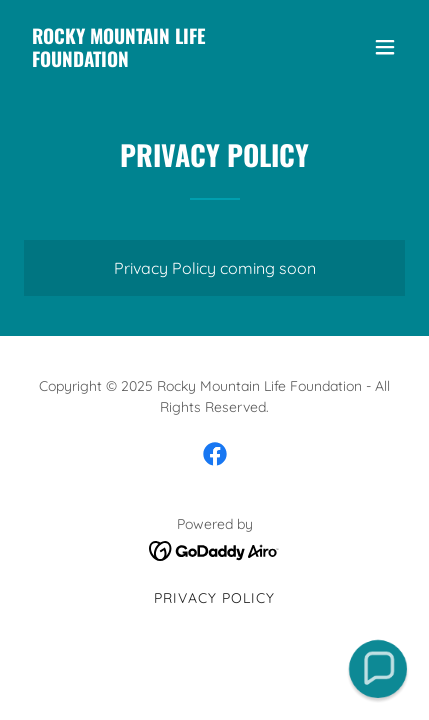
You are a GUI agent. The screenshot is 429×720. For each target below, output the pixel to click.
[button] (385, 47)
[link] (157, 61)
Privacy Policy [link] (214, 598)
